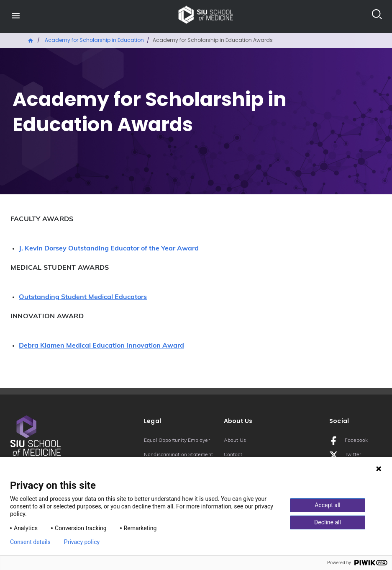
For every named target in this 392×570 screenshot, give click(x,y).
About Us (235, 441)
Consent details (30, 542)
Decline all (328, 522)
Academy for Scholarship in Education (94, 40)
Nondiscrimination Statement (178, 455)
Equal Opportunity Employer (177, 441)
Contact (233, 455)
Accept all (328, 505)
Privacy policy (82, 542)
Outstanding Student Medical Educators (83, 297)
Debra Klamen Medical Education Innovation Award (101, 346)
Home (31, 40)
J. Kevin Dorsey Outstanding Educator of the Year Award (109, 249)
